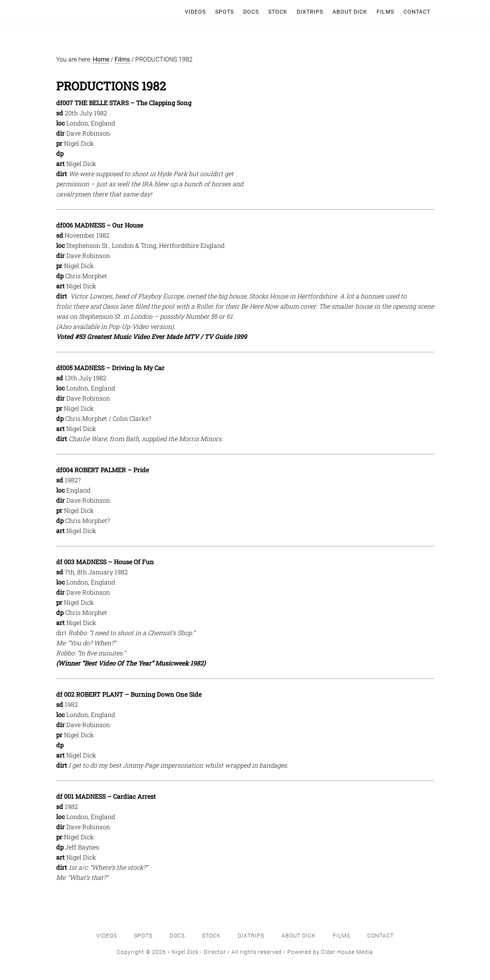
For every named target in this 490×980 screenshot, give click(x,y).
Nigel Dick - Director (93, 12)
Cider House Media (347, 952)
